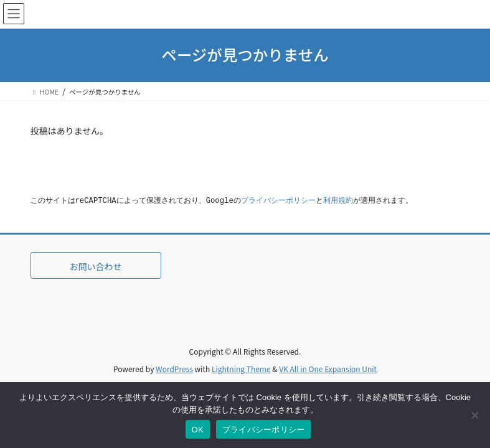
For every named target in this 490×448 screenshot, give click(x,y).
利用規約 (338, 201)
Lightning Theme (241, 369)
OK (198, 430)
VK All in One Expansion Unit (328, 369)
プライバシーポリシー (278, 201)
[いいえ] (474, 415)
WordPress (174, 369)
